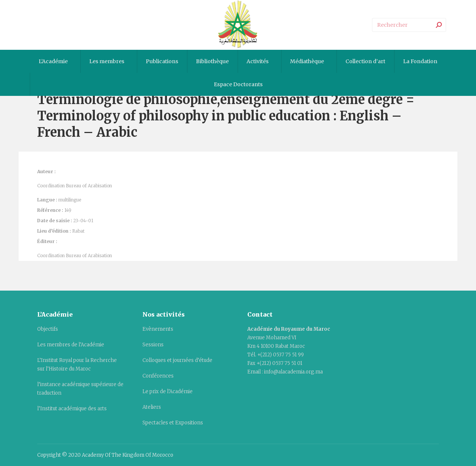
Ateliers (152, 407)
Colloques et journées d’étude (177, 360)
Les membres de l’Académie (71, 345)
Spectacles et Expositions (173, 423)
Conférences (158, 376)
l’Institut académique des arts (72, 409)
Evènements (158, 329)
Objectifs (48, 329)
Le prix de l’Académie (168, 391)
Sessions (153, 345)
